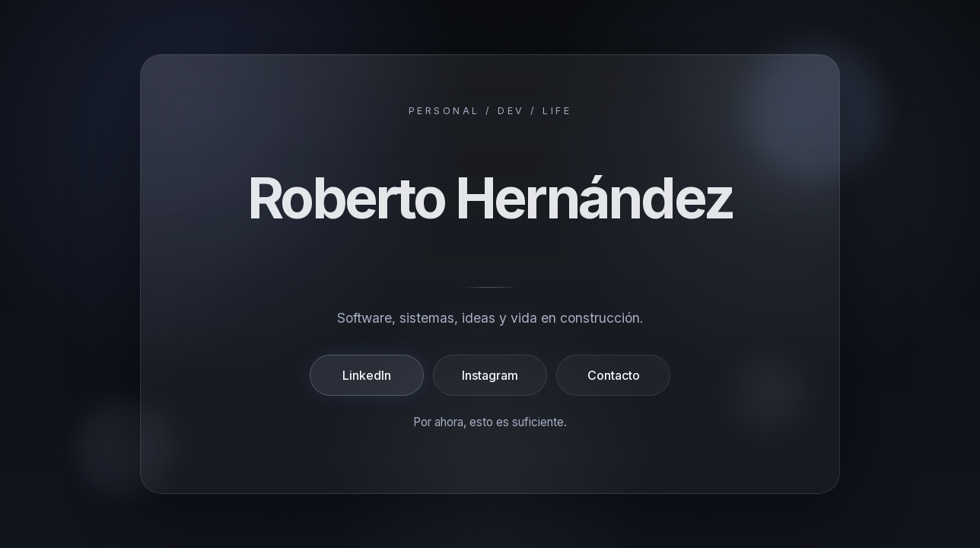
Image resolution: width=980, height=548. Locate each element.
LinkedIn (367, 375)
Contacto (614, 375)
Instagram (490, 375)
